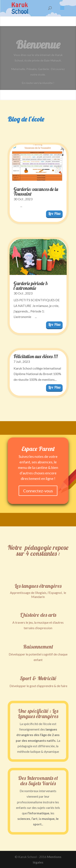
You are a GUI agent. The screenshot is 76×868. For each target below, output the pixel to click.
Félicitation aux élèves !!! (36, 356)
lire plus (54, 213)
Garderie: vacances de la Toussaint (36, 191)
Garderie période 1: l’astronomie (31, 286)
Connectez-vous (38, 491)
